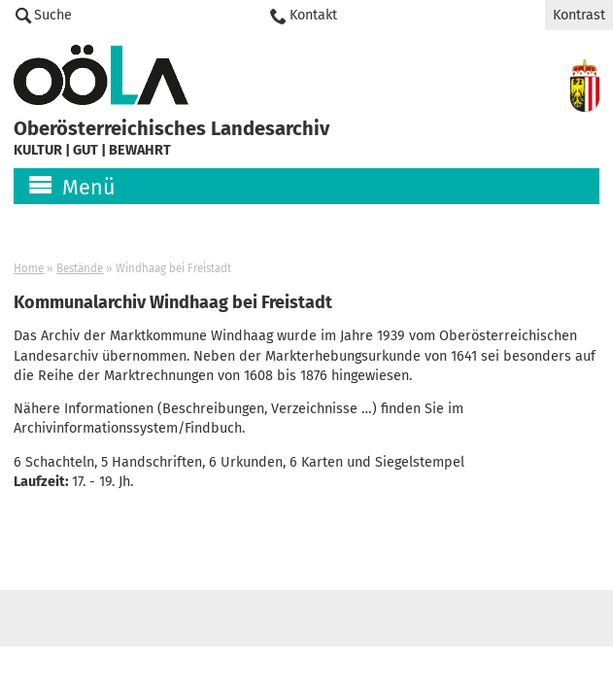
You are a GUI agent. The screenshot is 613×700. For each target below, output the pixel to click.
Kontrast (579, 15)
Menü (89, 188)
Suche (53, 15)
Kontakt (313, 15)
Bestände (80, 268)
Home (29, 268)
